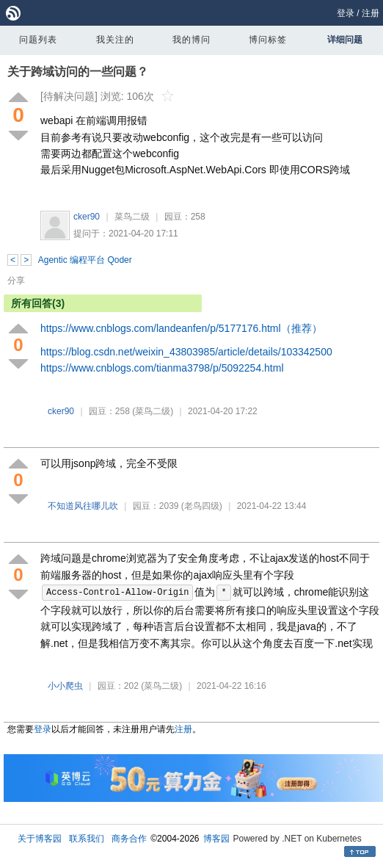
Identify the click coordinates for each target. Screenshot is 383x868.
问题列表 (38, 40)
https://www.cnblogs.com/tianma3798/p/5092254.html (162, 368)
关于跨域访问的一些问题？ (78, 72)
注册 (371, 13)
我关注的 (115, 40)
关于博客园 (40, 839)
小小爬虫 (65, 686)
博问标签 (268, 40)
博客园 (216, 839)
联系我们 (87, 839)
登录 (346, 13)
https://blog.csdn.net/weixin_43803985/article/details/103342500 (186, 352)
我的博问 (191, 40)
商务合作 (129, 839)
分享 (16, 281)
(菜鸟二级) (153, 411)
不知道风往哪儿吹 (83, 506)
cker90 (87, 217)
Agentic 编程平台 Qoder (85, 260)
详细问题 (345, 40)
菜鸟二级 (132, 217)
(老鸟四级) (202, 506)
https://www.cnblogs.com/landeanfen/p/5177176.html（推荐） (181, 328)
